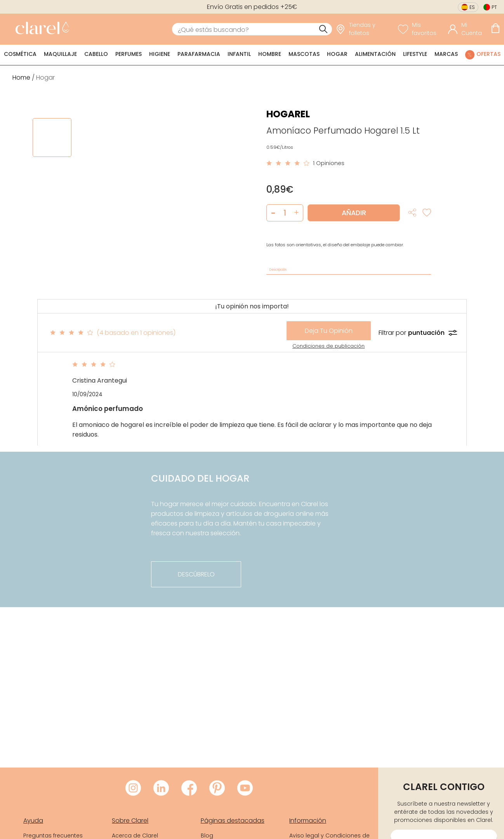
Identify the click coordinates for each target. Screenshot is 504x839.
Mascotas (304, 54)
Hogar (337, 54)
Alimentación (375, 54)
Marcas (446, 54)
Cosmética (20, 54)
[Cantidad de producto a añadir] (285, 213)
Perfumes (129, 54)
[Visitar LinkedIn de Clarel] (161, 789)
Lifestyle (415, 54)
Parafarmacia (199, 54)
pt (494, 7)
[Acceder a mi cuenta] (468, 29)
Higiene (160, 54)
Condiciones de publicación (328, 346)
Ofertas (488, 54)
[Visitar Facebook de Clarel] (189, 789)
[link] (40, 29)
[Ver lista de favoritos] (421, 29)
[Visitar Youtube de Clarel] (245, 789)
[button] (296, 213)
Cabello (96, 54)
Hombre (270, 54)
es (472, 7)
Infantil (239, 54)
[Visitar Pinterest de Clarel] (217, 789)
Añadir (354, 213)
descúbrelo (196, 574)
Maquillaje (60, 54)
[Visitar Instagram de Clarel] (133, 789)
